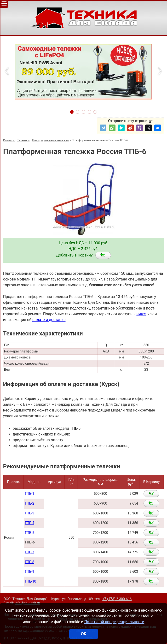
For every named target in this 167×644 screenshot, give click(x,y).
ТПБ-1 (29, 494)
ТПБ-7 (29, 552)
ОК (83, 634)
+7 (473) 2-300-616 (117, 599)
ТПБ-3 (29, 513)
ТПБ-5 (29, 533)
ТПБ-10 (30, 581)
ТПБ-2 (29, 504)
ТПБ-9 (29, 572)
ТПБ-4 (29, 523)
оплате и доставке (49, 320)
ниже (141, 314)
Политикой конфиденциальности (114, 622)
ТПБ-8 (29, 562)
